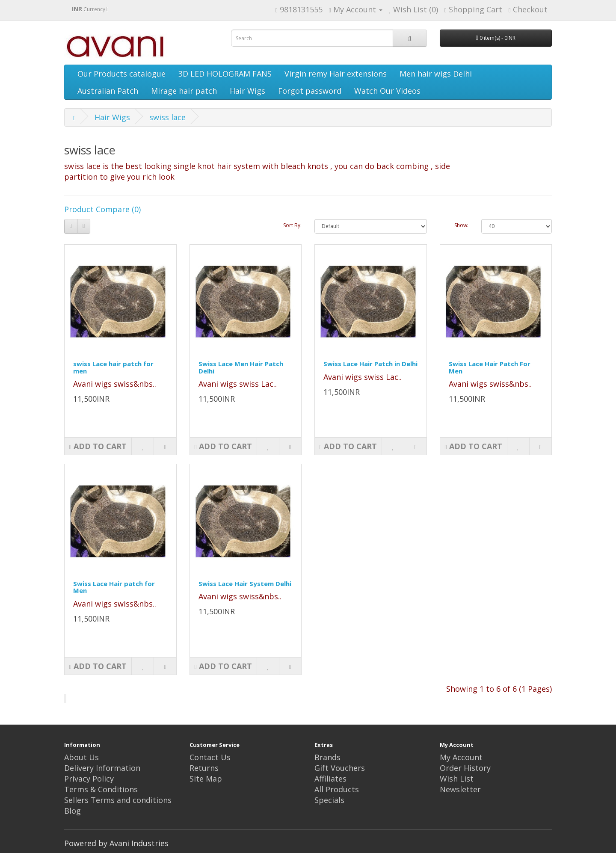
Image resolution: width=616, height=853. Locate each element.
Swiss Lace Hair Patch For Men (490, 367)
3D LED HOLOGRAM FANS (225, 74)
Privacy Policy (89, 779)
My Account (461, 757)
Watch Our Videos (387, 91)
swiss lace (167, 117)
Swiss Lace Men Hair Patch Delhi (241, 367)
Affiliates (330, 779)
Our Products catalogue (121, 74)
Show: (461, 225)
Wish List (457, 779)
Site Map (206, 779)
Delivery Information (102, 768)
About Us (81, 757)
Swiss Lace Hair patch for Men (114, 587)
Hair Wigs (247, 91)
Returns (204, 768)
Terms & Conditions (101, 789)
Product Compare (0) (102, 209)
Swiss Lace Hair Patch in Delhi (370, 364)
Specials (329, 800)
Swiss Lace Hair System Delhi (245, 583)
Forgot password (310, 91)
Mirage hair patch (184, 91)
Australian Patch (108, 91)
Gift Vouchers (340, 768)
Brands (327, 757)
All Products (337, 789)
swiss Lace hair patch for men (113, 367)
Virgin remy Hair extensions (336, 74)
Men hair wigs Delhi (436, 74)
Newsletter (460, 789)
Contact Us (210, 757)
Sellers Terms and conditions (118, 800)
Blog (73, 811)
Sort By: (292, 225)
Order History (465, 768)
